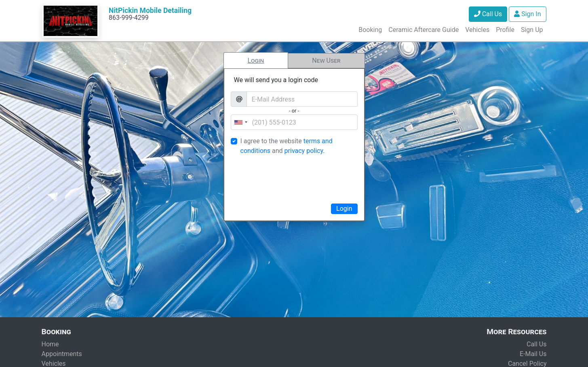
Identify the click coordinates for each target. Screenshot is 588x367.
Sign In (527, 14)
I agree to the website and (287, 146)
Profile (505, 30)
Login (256, 60)
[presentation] (294, 178)
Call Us (488, 14)
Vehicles (477, 30)
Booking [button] (370, 30)
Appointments (62, 354)
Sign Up (532, 30)
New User (326, 60)
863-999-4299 (129, 18)
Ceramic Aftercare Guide (424, 30)
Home (50, 344)
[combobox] (240, 122)
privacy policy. (305, 151)
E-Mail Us (533, 354)
